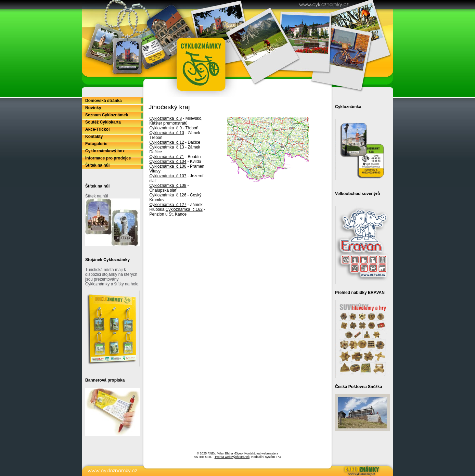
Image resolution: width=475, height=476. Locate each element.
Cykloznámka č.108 (168, 185)
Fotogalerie (96, 144)
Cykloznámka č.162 (184, 209)
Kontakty (94, 137)
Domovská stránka (104, 101)
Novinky (93, 108)
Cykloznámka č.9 (165, 128)
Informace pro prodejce (108, 158)
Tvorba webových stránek (232, 457)
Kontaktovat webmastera (261, 453)
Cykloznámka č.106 (168, 166)
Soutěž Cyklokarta (103, 122)
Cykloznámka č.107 (168, 176)
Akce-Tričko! (98, 129)
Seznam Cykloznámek (107, 115)
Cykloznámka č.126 (168, 195)
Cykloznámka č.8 (165, 118)
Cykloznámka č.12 (166, 142)
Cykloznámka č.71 (166, 157)
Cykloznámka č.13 (166, 147)
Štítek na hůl (97, 165)
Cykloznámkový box (105, 151)
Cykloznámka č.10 (166, 133)
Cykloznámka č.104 (168, 162)
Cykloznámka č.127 (168, 205)
